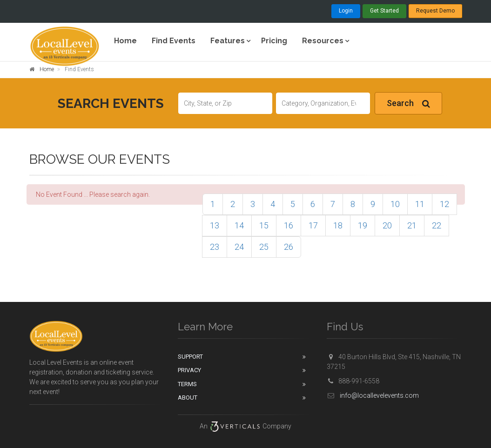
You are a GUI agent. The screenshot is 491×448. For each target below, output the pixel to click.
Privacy (189, 370)
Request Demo (435, 11)
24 (239, 247)
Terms (187, 384)
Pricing (274, 41)
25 (264, 247)
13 (215, 225)
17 (313, 225)
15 (264, 225)
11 (420, 204)
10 (395, 204)
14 (239, 225)
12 (444, 204)
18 (338, 225)
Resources (323, 41)
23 (215, 247)
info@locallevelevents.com (373, 395)
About (188, 398)
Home (125, 41)
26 (289, 247)
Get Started (384, 11)
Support (190, 357)
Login (346, 11)
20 (387, 225)
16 (289, 225)
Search (408, 104)
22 (437, 225)
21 (412, 225)
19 (363, 225)
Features (228, 41)
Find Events (174, 41)
